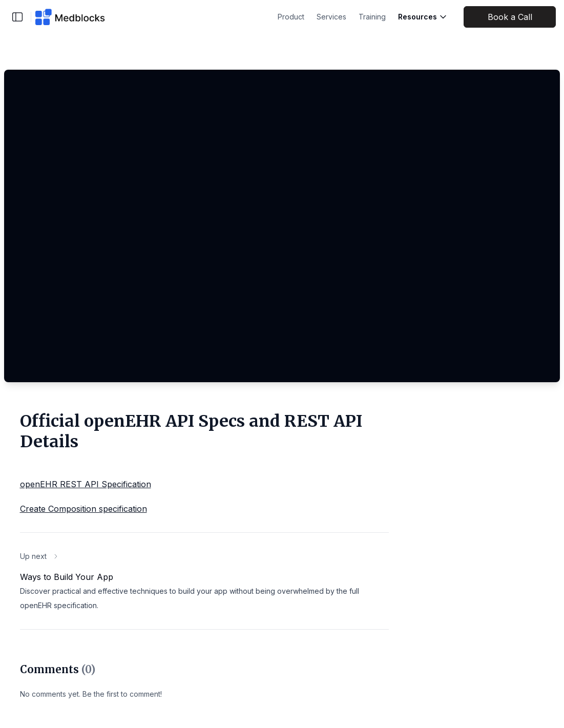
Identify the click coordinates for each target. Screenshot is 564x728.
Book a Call (510, 17)
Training (372, 17)
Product (291, 17)
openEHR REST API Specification (86, 484)
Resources (423, 17)
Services (331, 17)
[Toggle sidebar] (17, 17)
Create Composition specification (83, 509)
